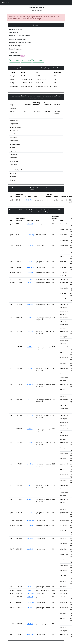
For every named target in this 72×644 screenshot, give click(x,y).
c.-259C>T (30, 279)
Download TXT (26, 61)
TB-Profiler (5, 2)
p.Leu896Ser (30, 520)
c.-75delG (29, 608)
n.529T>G (29, 429)
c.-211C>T (30, 624)
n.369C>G (30, 331)
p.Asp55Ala (30, 549)
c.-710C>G (30, 272)
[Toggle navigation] (70, 2)
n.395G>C (30, 384)
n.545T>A (29, 486)
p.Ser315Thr (29, 200)
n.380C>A (29, 347)
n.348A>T (29, 318)
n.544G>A (30, 464)
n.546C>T (29, 499)
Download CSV (15, 61)
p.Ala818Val (30, 267)
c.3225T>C (30, 262)
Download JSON (38, 61)
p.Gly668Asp (30, 235)
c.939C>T (29, 590)
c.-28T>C (29, 283)
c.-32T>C (29, 587)
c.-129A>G (30, 525)
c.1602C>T (30, 597)
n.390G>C (30, 368)
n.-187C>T (30, 304)
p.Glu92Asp (30, 634)
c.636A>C (29, 513)
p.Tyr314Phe (30, 594)
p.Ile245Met (30, 245)
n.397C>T (29, 400)
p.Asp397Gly (30, 602)
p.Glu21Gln (30, 224)
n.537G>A (30, 442)
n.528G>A (30, 415)
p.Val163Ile (30, 538)
